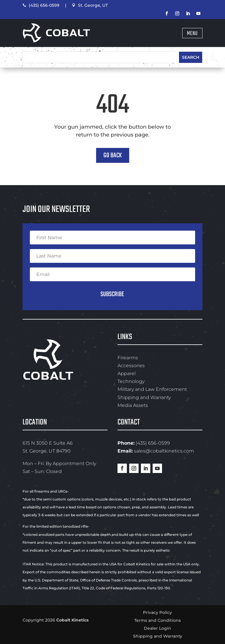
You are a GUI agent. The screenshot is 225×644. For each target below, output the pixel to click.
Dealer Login (157, 628)
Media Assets (133, 405)
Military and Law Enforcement (152, 389)
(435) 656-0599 (41, 5)
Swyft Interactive (58, 629)
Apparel (127, 373)
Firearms (128, 358)
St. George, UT (90, 5)
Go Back (113, 156)
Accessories (131, 366)
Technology (131, 381)
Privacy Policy (157, 612)
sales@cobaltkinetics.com (164, 451)
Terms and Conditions (157, 620)
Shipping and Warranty (144, 397)
